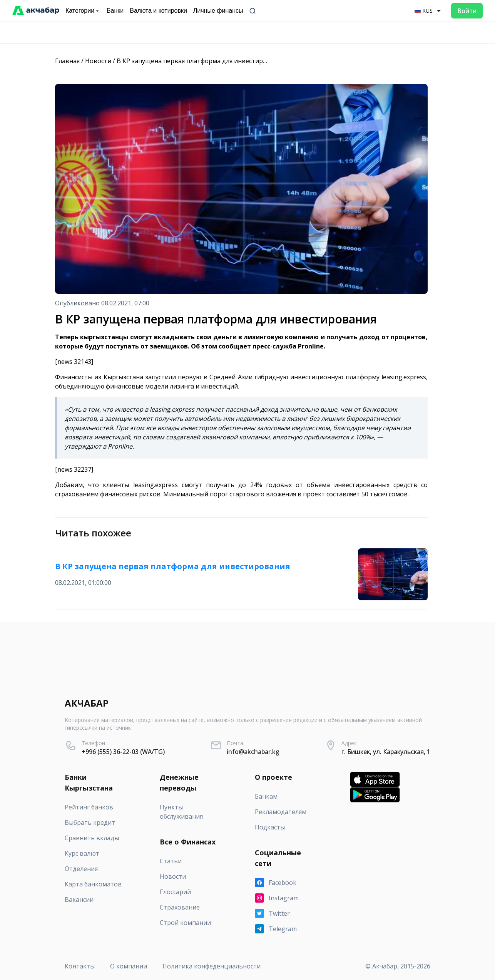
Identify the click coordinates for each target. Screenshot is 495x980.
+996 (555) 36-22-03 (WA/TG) (123, 752)
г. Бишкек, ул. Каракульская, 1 (386, 752)
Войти (467, 11)
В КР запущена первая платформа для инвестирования (201, 61)
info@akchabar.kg (253, 752)
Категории (83, 11)
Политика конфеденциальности (212, 966)
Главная (67, 61)
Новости (98, 61)
